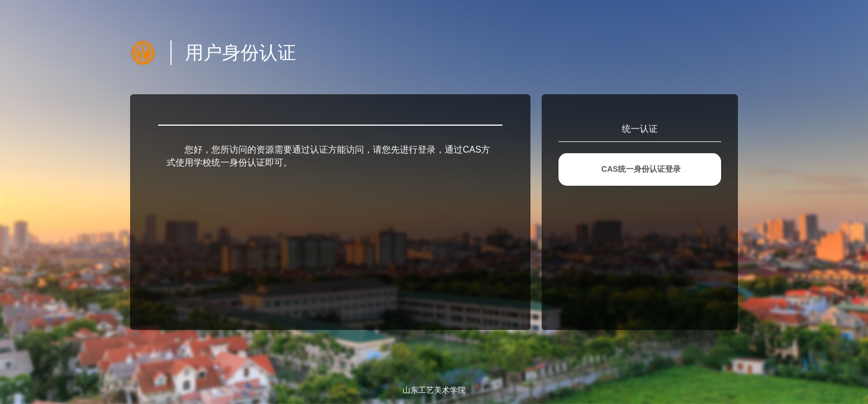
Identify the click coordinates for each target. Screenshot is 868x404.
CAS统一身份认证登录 (641, 169)
